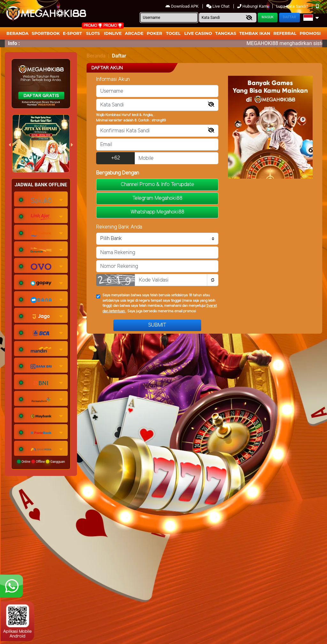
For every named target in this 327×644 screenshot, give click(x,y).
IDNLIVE (113, 33)
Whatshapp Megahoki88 (157, 212)
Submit (157, 325)
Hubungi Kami (253, 6)
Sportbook (46, 33)
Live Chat (218, 6)
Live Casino (198, 33)
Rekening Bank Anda (119, 227)
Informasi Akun (113, 79)
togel (173, 33)
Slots (93, 33)
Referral (285, 33)
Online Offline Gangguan (41, 462)
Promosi (310, 33)
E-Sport (72, 33)
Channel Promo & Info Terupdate (157, 185)
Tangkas (226, 33)
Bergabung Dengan (118, 173)
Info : (14, 43)
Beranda (17, 33)
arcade (134, 33)
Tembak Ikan (255, 33)
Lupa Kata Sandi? (293, 6)
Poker (155, 33)
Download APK (183, 6)
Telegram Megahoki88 (157, 198)
